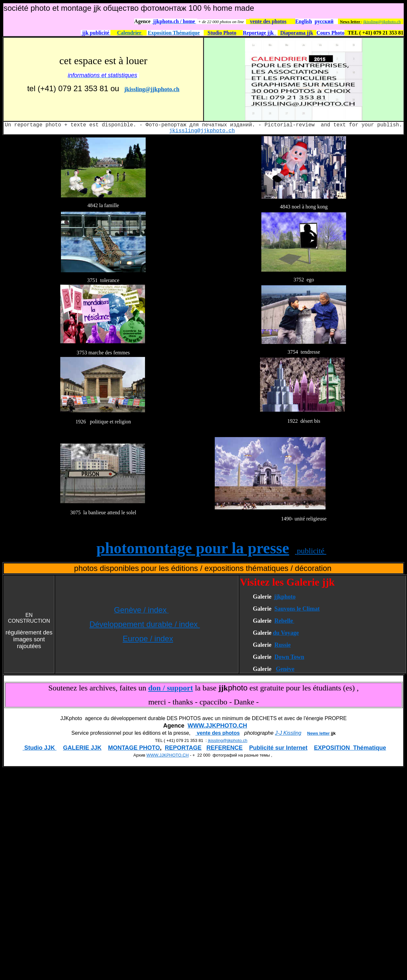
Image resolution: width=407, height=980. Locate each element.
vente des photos (218, 733)
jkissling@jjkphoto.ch (382, 22)
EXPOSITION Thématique (350, 748)
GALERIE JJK (82, 748)
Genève (285, 669)
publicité (311, 551)
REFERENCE (225, 748)
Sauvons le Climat (297, 609)
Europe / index (148, 639)
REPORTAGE (183, 748)
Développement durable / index (145, 624)
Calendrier (130, 33)
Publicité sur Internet (278, 748)
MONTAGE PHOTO (134, 748)
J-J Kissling (288, 733)
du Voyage (286, 633)
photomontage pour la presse (193, 548)
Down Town (289, 657)
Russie (283, 645)
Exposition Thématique (174, 33)
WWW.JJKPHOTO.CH (218, 726)
